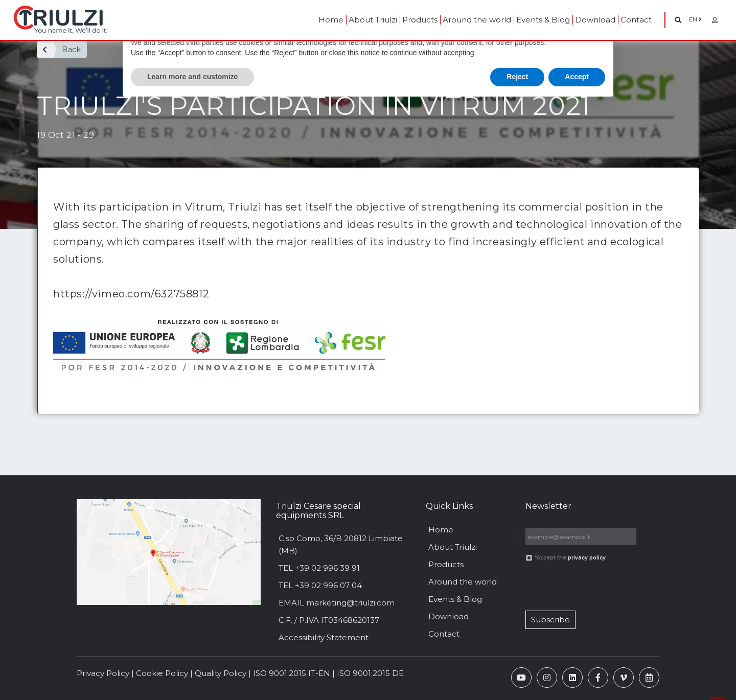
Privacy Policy (103, 673)
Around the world (477, 20)
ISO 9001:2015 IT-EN (292, 673)
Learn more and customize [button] (192, 77)
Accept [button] (577, 77)
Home (331, 20)
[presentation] (572, 583)
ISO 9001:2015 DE (370, 673)
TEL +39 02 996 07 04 (320, 585)
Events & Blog (543, 20)
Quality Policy (221, 673)
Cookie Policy (162, 673)
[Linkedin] (572, 678)
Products (420, 20)
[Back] (45, 50)
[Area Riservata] (715, 20)
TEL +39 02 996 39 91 (319, 568)
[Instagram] (547, 678)
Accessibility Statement (324, 637)
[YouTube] (521, 678)
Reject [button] (517, 77)
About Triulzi (373, 20)
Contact (636, 20)
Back (71, 50)
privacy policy (587, 558)
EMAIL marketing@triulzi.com (337, 603)
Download (595, 20)
